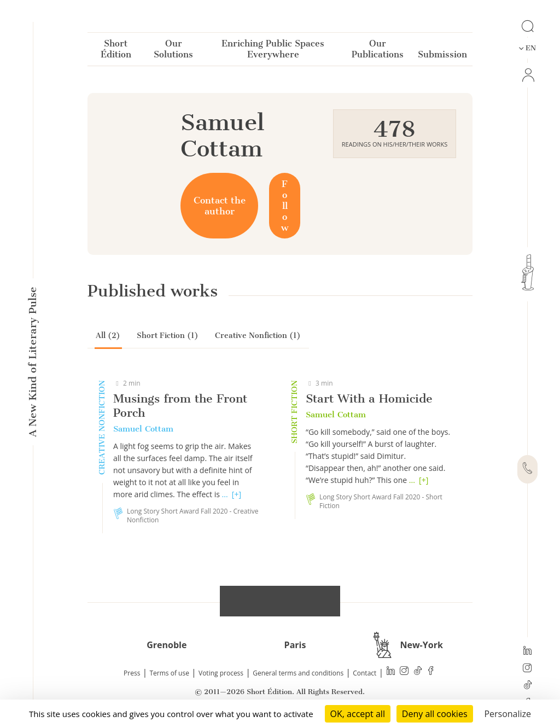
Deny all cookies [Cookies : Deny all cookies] (435, 714)
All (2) (108, 336)
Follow (285, 206)
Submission (442, 57)
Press (132, 673)
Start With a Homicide (369, 398)
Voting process (221, 673)
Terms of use (170, 673)
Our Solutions (173, 51)
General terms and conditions (298, 673)
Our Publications (378, 51)
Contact (364, 673)
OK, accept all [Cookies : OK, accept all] (358, 714)
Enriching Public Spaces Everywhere (273, 51)
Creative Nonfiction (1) (258, 336)
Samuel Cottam (143, 429)
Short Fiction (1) (168, 336)
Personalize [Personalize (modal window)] (507, 714)
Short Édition (116, 51)
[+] (237, 494)
